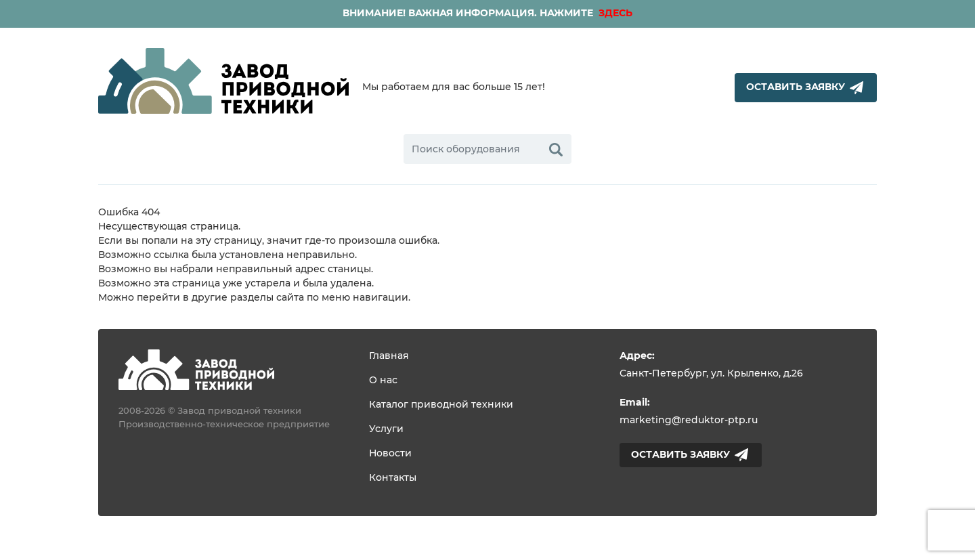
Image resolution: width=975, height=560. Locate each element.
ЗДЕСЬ (614, 14)
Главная (389, 356)
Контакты (393, 478)
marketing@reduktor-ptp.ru (689, 421)
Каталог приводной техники (441, 405)
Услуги (386, 429)
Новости (390, 454)
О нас (383, 381)
